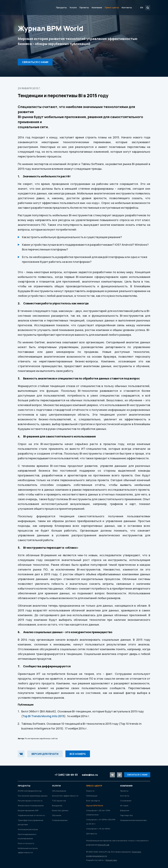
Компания (97, 7)
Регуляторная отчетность (30, 801)
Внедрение (57, 806)
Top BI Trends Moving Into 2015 (43, 716)
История (124, 806)
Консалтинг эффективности (65, 796)
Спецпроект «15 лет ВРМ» (98, 829)
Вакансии (125, 810)
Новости (90, 791)
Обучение (57, 815)
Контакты (127, 7)
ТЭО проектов (59, 801)
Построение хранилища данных (33, 796)
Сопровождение (60, 820)
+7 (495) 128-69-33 (66, 775)
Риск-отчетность (26, 843)
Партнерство (127, 815)
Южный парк (111, 860)
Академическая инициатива (133, 820)
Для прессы (92, 834)
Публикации (92, 796)
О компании (126, 801)
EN (142, 7)
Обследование (59, 791)
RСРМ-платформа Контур (30, 791)
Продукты (61, 7)
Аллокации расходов (28, 829)
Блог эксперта (93, 801)
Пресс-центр (112, 7)
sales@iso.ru (90, 775)
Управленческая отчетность (31, 815)
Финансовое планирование (31, 806)
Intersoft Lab (34, 8)
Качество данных (60, 810)
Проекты (84, 7)
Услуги (73, 7)
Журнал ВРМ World (95, 806)
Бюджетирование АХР (28, 810)
